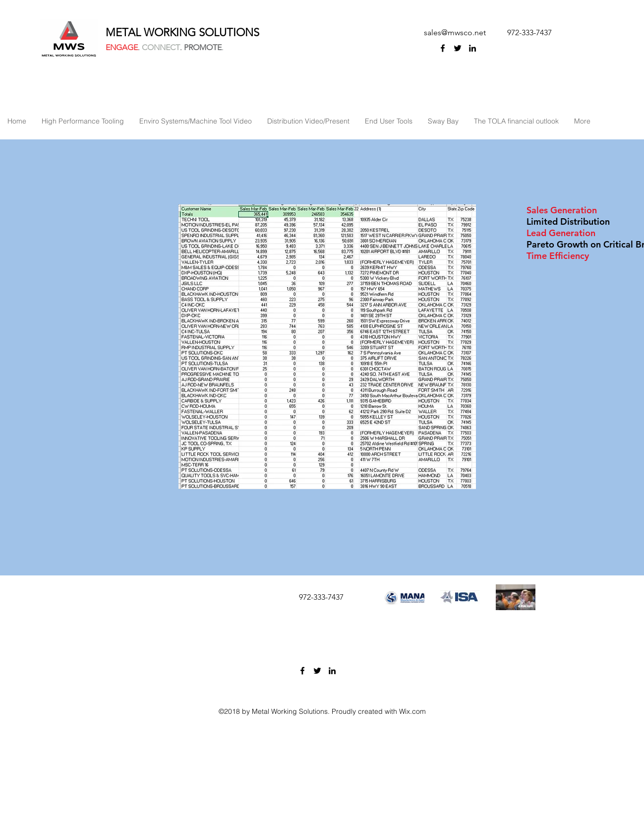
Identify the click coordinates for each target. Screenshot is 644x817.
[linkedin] (472, 48)
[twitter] (458, 48)
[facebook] (443, 48)
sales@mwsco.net (455, 32)
